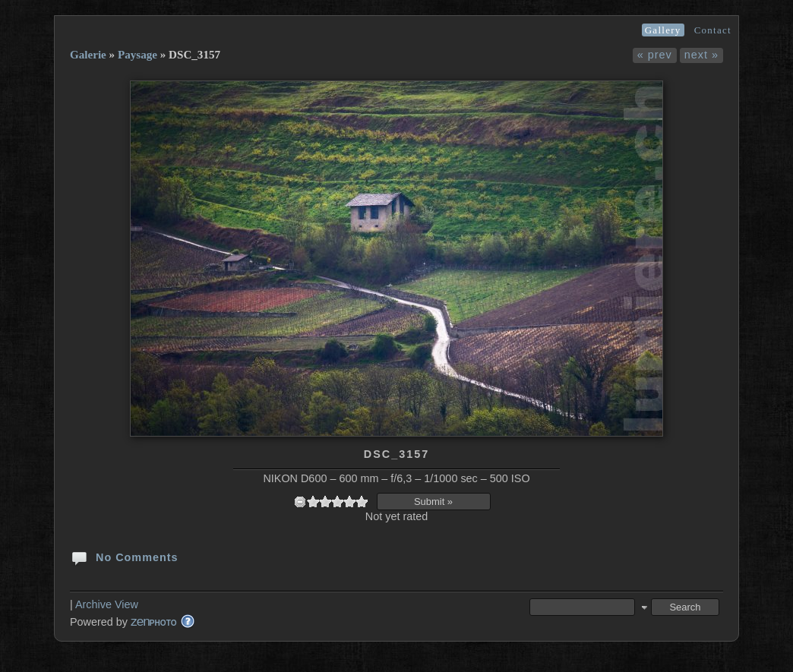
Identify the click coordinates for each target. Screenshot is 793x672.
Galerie (88, 55)
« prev (655, 55)
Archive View (107, 604)
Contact (713, 30)
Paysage (137, 55)
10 (362, 502)
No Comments (124, 557)
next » (701, 55)
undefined (300, 502)
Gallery (663, 30)
